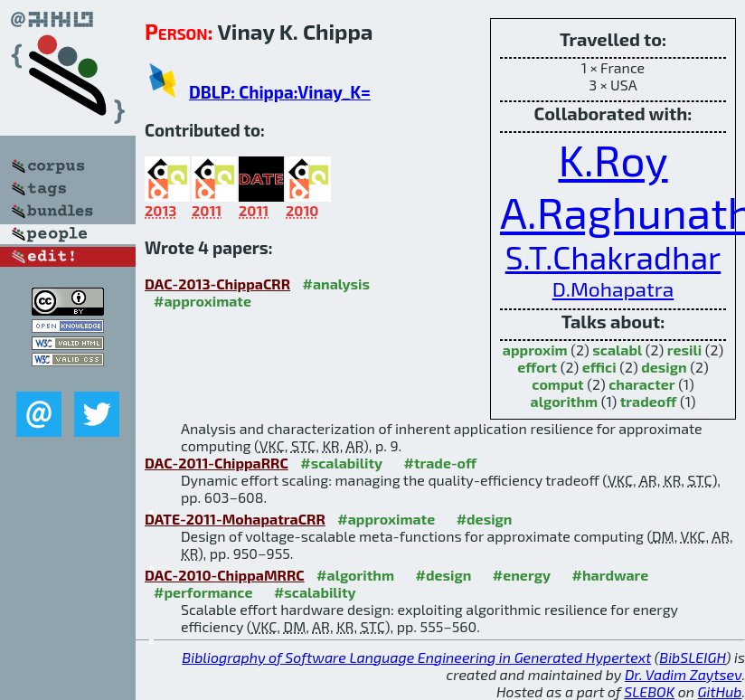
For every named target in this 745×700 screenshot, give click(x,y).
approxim (535, 350)
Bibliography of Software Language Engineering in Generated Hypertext (416, 657)
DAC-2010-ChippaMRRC (225, 575)
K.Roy (613, 159)
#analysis (336, 284)
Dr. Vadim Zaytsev (683, 674)
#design (485, 519)
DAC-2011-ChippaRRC (217, 463)
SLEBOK (649, 691)
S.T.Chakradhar (613, 257)
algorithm (565, 401)
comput (557, 384)
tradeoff (649, 401)
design (664, 367)
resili (684, 350)
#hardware (611, 575)
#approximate (203, 301)
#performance (203, 592)
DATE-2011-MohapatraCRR (235, 519)
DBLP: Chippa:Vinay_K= (280, 92)
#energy (522, 575)
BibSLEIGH (692, 657)
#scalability (341, 463)
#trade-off (441, 463)
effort (537, 367)
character (641, 384)
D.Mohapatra (613, 289)
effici (599, 367)
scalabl (617, 350)
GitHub (720, 691)
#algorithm (355, 575)
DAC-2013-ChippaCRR (217, 284)
